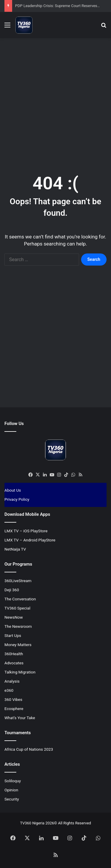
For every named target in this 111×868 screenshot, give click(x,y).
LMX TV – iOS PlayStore (26, 531)
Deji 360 (12, 590)
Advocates (14, 663)
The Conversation (20, 599)
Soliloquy (13, 781)
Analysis (12, 681)
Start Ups (13, 635)
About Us (13, 490)
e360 (9, 690)
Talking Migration (20, 672)
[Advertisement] (55, 99)
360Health (14, 654)
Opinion (11, 790)
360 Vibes (13, 699)
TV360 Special (17, 608)
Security (12, 799)
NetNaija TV (15, 549)
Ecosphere (14, 709)
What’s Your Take (20, 718)
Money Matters (18, 645)
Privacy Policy (17, 499)
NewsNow (14, 617)
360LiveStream (18, 581)
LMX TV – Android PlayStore (30, 540)
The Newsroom (18, 626)
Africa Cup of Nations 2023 (29, 749)
